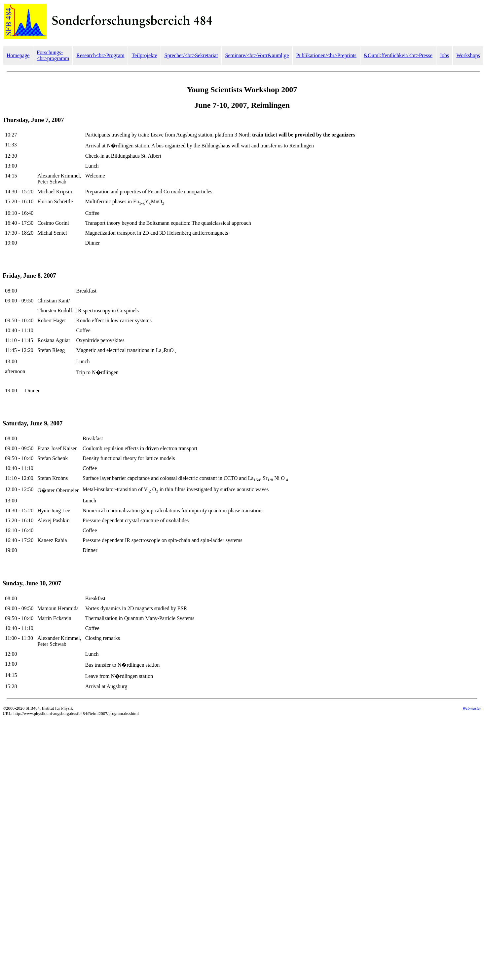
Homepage (18, 55)
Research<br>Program (100, 55)
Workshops (468, 55)
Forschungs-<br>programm (53, 55)
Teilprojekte (144, 55)
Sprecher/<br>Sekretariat (191, 55)
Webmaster (472, 708)
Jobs (444, 55)
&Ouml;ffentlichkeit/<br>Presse (398, 55)
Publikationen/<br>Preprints (326, 55)
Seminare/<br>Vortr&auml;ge (257, 55)
